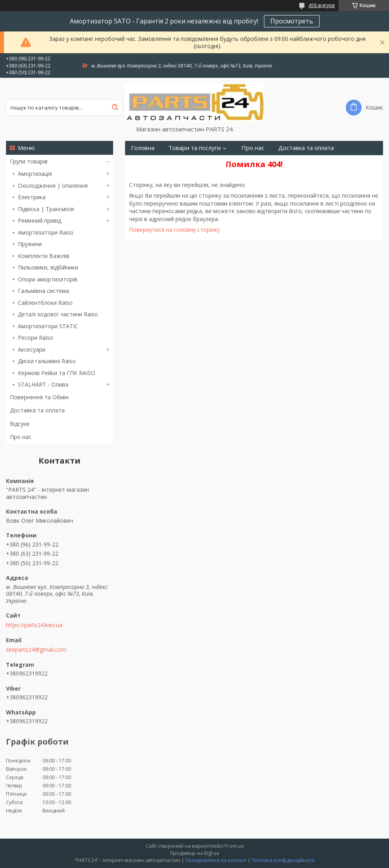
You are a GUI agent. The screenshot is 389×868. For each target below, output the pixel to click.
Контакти (221, 162)
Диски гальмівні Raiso (47, 361)
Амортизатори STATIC (48, 326)
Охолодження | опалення (53, 186)
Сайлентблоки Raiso (45, 303)
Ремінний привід (39, 220)
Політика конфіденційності (283, 860)
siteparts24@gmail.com (36, 650)
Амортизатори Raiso (46, 232)
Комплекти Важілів (44, 256)
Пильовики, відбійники (48, 267)
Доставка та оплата (37, 410)
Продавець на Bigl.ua (194, 853)
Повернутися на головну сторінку (174, 230)
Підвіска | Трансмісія (46, 209)
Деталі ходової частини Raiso (58, 314)
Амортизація (35, 174)
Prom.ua (234, 846)
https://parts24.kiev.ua (34, 625)
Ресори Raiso (36, 338)
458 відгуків (322, 5)
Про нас (21, 437)
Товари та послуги (194, 148)
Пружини (30, 244)
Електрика (32, 197)
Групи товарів (29, 161)
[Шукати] (115, 108)
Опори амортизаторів (48, 279)
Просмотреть (292, 21)
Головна (143, 148)
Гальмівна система (43, 291)
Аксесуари (32, 349)
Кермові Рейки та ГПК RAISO (57, 373)
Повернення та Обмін (39, 397)
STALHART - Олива (43, 384)
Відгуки (20, 424)
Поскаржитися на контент (216, 860)
